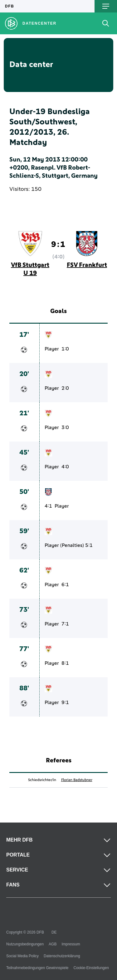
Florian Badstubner (77, 780)
